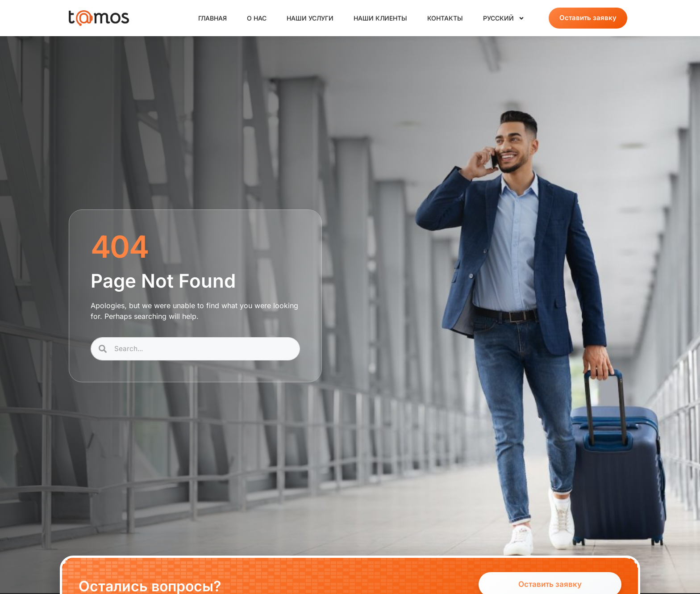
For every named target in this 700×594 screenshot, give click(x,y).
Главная (212, 18)
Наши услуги (310, 18)
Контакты (445, 18)
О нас (257, 18)
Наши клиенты (380, 18)
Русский (504, 18)
